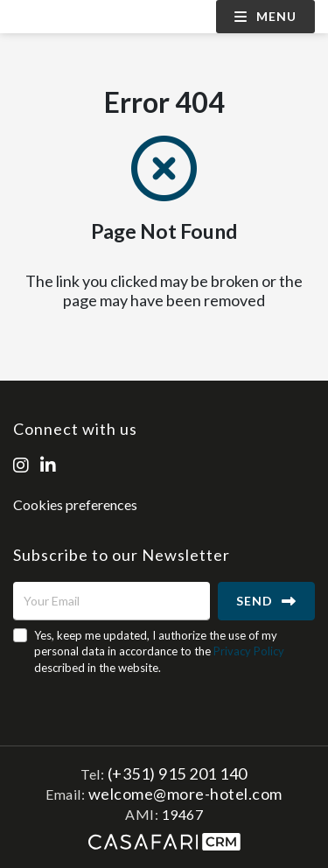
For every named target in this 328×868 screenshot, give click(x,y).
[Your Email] (112, 601)
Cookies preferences (75, 504)
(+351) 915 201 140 (178, 773)
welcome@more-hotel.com (185, 794)
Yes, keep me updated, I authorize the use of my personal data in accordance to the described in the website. (159, 651)
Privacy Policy (249, 651)
